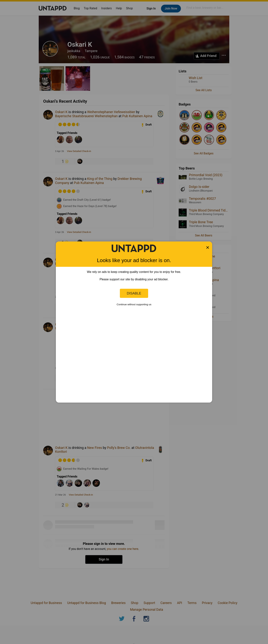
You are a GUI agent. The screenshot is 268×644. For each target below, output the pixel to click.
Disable (134, 293)
